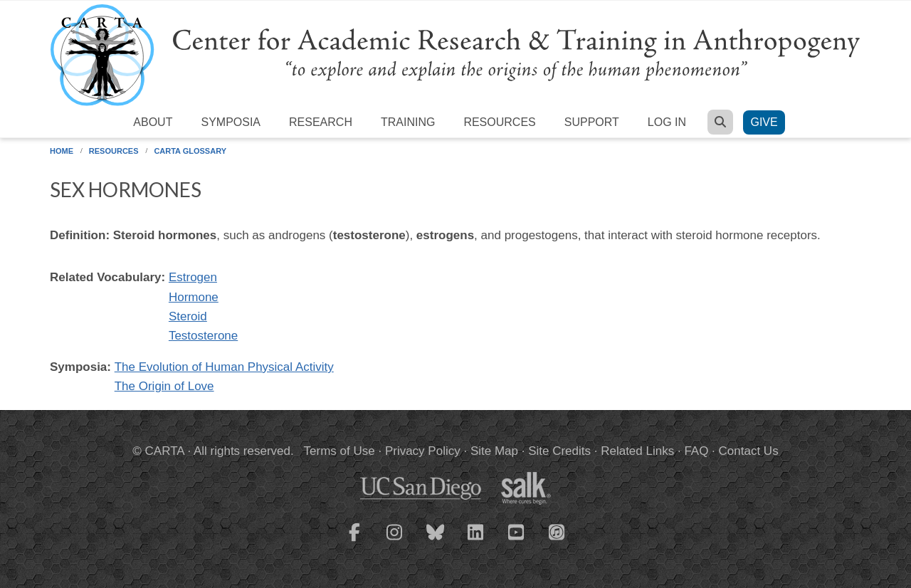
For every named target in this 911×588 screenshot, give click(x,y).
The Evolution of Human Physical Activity (224, 367)
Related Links (637, 451)
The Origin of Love (164, 386)
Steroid (188, 316)
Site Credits (559, 451)
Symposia (231, 122)
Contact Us (749, 451)
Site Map (494, 451)
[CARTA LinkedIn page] (476, 541)
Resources (499, 122)
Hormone (194, 297)
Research (321, 122)
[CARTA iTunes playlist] (557, 531)
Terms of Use (339, 451)
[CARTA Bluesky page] (436, 541)
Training (408, 122)
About (153, 122)
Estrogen (193, 277)
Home (62, 151)
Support (592, 122)
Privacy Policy (423, 451)
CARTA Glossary (190, 151)
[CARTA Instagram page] (395, 541)
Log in (667, 122)
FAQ (696, 451)
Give (764, 122)
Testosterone (203, 336)
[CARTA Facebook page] (354, 541)
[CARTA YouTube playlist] (517, 541)
